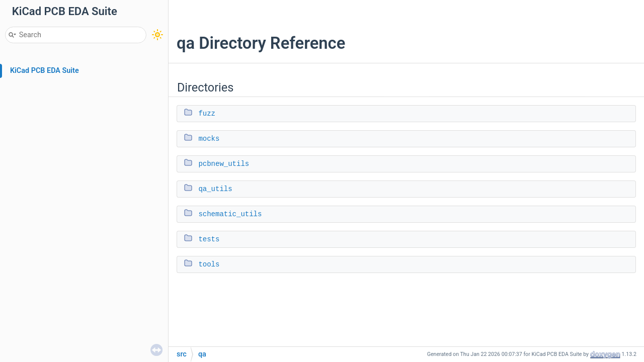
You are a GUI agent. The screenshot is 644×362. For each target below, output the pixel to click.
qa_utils (215, 189)
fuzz (207, 114)
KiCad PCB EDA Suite (45, 71)
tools (209, 264)
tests (209, 239)
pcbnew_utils (224, 164)
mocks (209, 139)
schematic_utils (230, 214)
